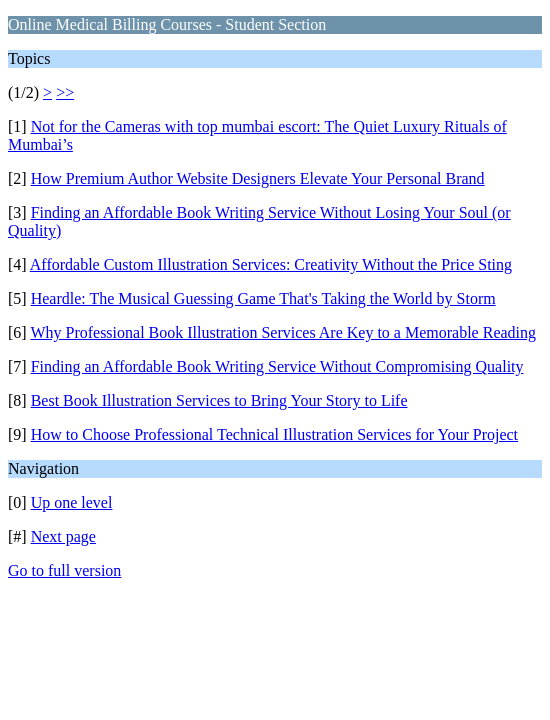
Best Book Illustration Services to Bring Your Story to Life (219, 400)
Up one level (72, 502)
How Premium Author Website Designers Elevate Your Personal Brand (258, 178)
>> (65, 92)
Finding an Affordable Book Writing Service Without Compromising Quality (277, 366)
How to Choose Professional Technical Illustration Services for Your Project (274, 434)
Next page (63, 536)
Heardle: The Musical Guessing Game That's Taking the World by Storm (263, 298)
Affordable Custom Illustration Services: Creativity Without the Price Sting (271, 264)
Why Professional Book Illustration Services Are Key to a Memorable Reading (283, 332)
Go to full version (64, 570)
